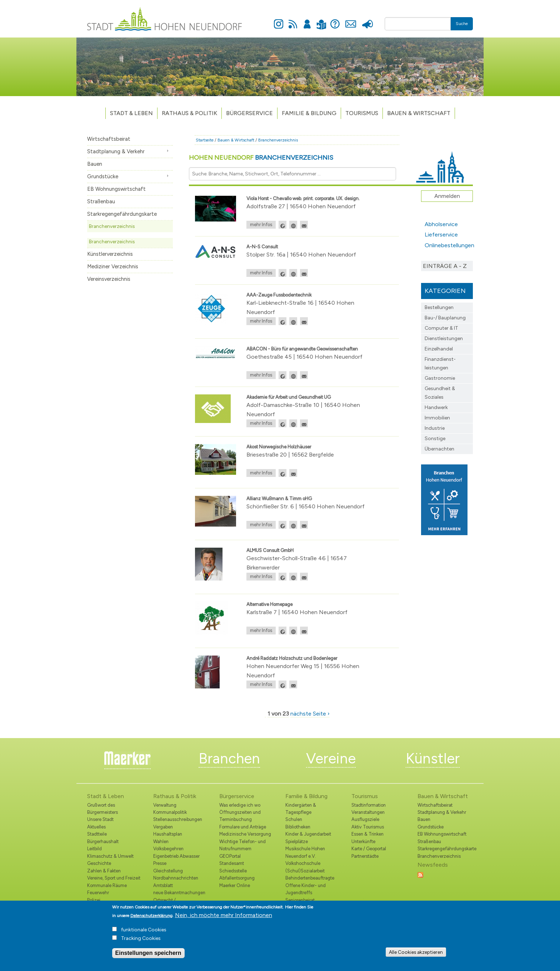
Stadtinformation (369, 805)
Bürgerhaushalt (103, 841)
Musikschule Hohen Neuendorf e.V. (305, 852)
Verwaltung (165, 805)
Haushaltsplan (168, 834)
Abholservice (441, 224)
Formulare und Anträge (243, 827)
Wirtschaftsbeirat (109, 139)
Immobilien (437, 418)
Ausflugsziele (365, 819)
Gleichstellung (168, 871)
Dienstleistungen (444, 338)
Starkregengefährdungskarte (122, 214)
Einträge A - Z (445, 266)
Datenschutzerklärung (151, 918)
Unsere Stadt (100, 819)
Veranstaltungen (368, 812)
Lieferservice (441, 235)
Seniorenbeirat (300, 900)
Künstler (433, 758)
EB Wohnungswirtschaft (116, 189)
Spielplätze (297, 841)
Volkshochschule (303, 863)
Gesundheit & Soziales (440, 393)
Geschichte (99, 863)
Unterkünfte (363, 841)
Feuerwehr (98, 893)
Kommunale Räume (107, 885)
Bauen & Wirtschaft (419, 113)
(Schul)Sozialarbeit (305, 871)
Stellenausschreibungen (178, 819)
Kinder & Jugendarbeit (308, 834)
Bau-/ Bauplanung (445, 318)
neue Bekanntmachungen (179, 893)
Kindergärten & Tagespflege (301, 809)
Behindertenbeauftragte (310, 878)
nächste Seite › (310, 714)
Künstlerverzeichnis (110, 254)
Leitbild (94, 849)
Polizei (94, 900)
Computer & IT (441, 328)
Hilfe (335, 20)
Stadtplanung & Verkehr (116, 151)
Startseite (205, 140)
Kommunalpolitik (170, 812)
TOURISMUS (362, 113)
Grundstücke (103, 176)
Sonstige (435, 439)
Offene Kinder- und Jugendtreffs (306, 889)
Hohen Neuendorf (261, 158)
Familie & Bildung (309, 113)
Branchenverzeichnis (112, 226)
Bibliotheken (298, 827)
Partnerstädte (365, 856)
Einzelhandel (439, 349)
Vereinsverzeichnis (109, 279)
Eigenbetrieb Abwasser (176, 856)
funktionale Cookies (144, 932)
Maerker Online (235, 885)
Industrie (435, 428)
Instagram (279, 20)
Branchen (229, 758)
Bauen (95, 164)
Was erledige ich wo (240, 805)
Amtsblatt (163, 885)
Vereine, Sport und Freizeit (114, 878)
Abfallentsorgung (237, 878)
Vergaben (163, 827)
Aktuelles (96, 827)
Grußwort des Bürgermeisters (102, 809)
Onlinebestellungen (449, 245)
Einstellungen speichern (148, 955)
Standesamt (232, 863)
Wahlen (161, 841)
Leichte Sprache (321, 20)
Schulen (294, 819)
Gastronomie (440, 378)
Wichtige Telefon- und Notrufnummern (242, 845)
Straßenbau (101, 201)
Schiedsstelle (233, 871)
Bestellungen (439, 307)
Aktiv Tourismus (368, 827)
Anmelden (307, 20)
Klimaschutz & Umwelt (110, 856)
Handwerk (436, 407)
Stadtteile (97, 834)
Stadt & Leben (131, 113)
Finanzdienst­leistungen (440, 363)
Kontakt (351, 20)
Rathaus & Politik (189, 113)
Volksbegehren (168, 849)
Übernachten (439, 449)
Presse (367, 20)
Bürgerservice (249, 113)
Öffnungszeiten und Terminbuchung (240, 816)
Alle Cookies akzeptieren (416, 955)
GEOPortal (230, 856)
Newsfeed (293, 20)
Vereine (331, 758)
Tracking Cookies (141, 941)
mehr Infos (261, 225)
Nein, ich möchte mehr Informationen (224, 918)
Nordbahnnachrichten (176, 878)
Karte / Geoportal (369, 849)
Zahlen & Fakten (104, 871)
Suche (462, 24)
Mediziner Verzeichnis (113, 267)
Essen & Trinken (367, 834)
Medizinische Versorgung (245, 834)
